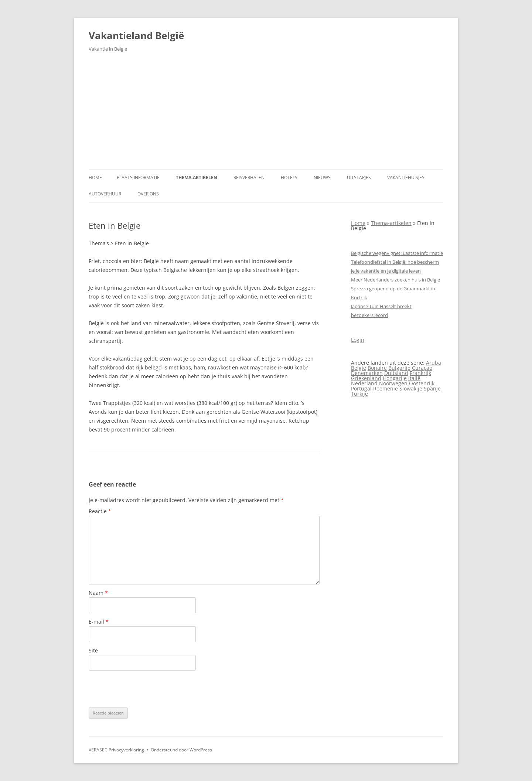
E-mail (99, 622)
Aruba (434, 363)
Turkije (359, 394)
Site (93, 650)
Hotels (289, 178)
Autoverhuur (105, 194)
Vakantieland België (136, 35)
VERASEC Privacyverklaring (116, 750)
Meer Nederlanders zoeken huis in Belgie (395, 280)
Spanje (432, 388)
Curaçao (422, 368)
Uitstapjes (359, 178)
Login (358, 340)
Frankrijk (420, 373)
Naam (98, 593)
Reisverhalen (249, 178)
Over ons (148, 194)
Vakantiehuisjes (406, 178)
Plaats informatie (138, 178)
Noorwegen (393, 383)
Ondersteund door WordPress (181, 750)
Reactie (100, 511)
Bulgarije (399, 368)
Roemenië (386, 388)
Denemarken (367, 373)
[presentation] (145, 689)
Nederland (364, 383)
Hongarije (395, 378)
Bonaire (377, 368)
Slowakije (411, 388)
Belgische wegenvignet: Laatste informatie (397, 253)
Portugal (361, 388)
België (359, 368)
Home (95, 178)
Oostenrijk (422, 383)
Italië (414, 378)
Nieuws (322, 178)
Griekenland (366, 378)
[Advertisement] (266, 114)
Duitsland (396, 373)
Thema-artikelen (197, 178)
